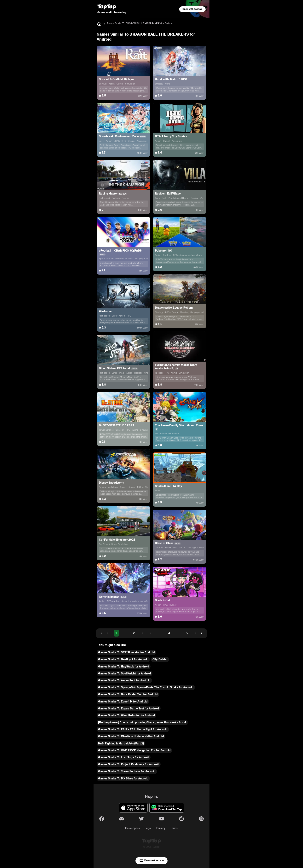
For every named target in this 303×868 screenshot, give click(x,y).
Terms (174, 828)
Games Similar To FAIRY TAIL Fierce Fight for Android (133, 729)
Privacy (161, 828)
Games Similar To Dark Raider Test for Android (128, 694)
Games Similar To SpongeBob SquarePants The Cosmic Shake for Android (146, 687)
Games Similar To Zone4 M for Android (123, 702)
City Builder (160, 659)
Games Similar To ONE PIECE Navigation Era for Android (134, 750)
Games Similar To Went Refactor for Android (126, 715)
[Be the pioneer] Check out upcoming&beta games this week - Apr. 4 (142, 722)
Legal (148, 828)
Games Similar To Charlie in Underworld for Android (131, 736)
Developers (132, 828)
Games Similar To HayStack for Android (124, 667)
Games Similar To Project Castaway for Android (129, 764)
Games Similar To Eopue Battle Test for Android (129, 708)
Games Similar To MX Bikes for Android (123, 778)
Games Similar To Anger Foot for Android (124, 680)
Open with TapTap (192, 9)
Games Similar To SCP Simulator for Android (126, 652)
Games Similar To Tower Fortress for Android (127, 771)
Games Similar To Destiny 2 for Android (123, 659)
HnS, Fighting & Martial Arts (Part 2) (121, 743)
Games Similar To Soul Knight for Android (125, 673)
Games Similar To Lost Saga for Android (124, 757)
